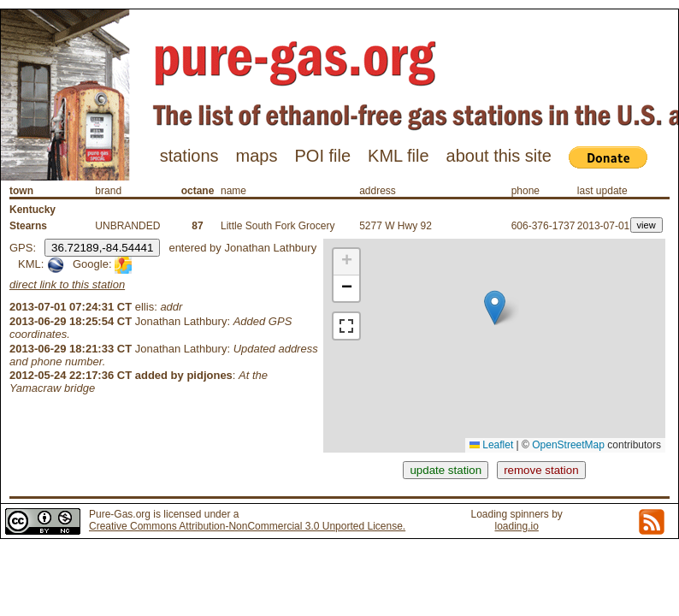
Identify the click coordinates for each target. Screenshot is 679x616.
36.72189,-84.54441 (102, 248)
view (647, 225)
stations (189, 156)
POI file (322, 156)
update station (446, 470)
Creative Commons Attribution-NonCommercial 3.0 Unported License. (247, 526)
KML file (399, 156)
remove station (541, 470)
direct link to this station (67, 284)
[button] (495, 308)
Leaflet (491, 445)
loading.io (516, 526)
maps (257, 156)
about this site (499, 156)
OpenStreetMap (568, 445)
